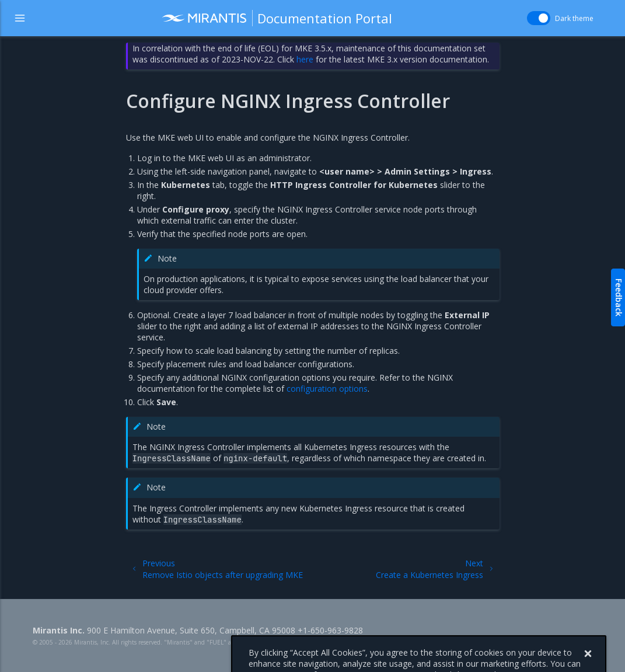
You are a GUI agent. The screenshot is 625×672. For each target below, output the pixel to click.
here (305, 59)
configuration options (327, 389)
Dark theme (574, 18)
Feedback (619, 297)
